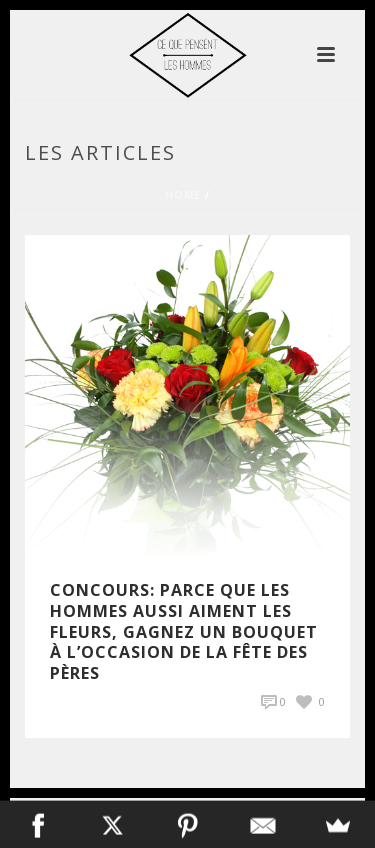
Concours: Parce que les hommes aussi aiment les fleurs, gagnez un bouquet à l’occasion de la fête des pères (184, 631)
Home (183, 195)
